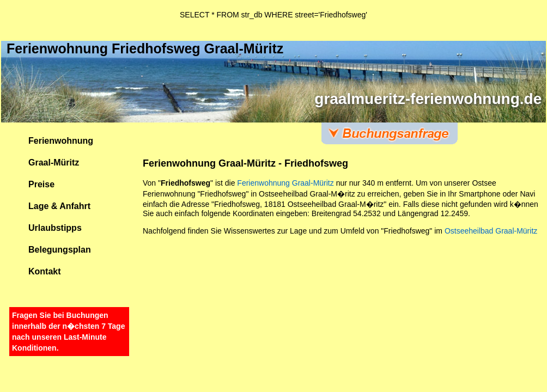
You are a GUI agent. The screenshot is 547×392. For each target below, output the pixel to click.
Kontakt (45, 271)
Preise (41, 184)
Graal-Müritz (54, 163)
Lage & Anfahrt (59, 206)
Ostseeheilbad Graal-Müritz (491, 231)
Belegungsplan (60, 250)
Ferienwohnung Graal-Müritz (285, 183)
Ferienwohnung (61, 141)
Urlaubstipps (55, 228)
